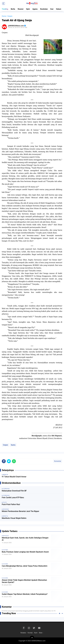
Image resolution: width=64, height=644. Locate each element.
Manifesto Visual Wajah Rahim (14, 518)
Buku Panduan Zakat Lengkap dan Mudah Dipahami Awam (25, 552)
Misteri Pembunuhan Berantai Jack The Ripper (21, 511)
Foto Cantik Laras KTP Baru (13, 498)
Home (4, 16)
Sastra (13, 445)
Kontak (30, 633)
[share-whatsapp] (14, 461)
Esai (52, 9)
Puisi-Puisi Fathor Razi (11, 504)
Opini (28, 9)
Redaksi (23, 633)
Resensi (21, 9)
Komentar (58, 461)
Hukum (59, 9)
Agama (35, 9)
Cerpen (5, 445)
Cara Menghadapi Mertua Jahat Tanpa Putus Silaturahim (25, 566)
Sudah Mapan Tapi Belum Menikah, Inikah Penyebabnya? (25, 594)
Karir (36, 633)
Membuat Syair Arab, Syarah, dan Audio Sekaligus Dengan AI (25, 539)
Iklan (41, 633)
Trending (5, 9)
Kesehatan (44, 9)
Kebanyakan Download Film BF (14, 491)
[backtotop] (32, 638)
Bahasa (6, 536)
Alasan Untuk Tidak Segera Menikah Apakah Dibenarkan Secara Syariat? (24, 581)
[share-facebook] (4, 461)
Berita (13, 9)
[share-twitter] (9, 461)
